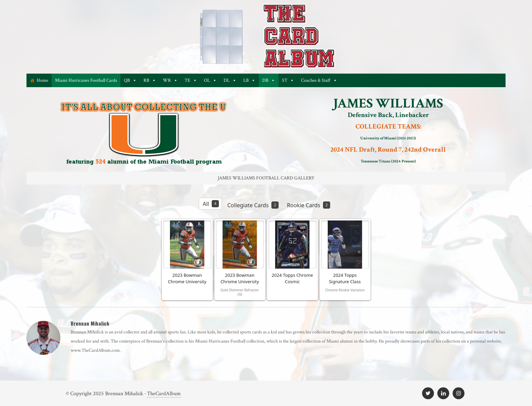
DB (269, 80)
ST (288, 80)
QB (130, 80)
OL (210, 80)
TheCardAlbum (164, 394)
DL (230, 80)
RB (150, 80)
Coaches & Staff (319, 80)
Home (42, 80)
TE (191, 80)
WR (170, 80)
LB (249, 80)
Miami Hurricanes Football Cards (86, 80)
